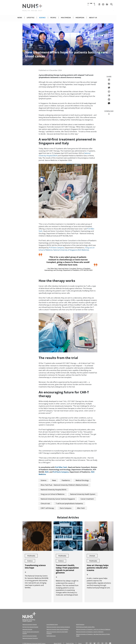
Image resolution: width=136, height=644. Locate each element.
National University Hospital (29, 622)
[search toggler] (111, 5)
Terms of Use (69, 638)
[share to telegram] (109, 93)
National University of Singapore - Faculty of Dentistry (85, 629)
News (54, 478)
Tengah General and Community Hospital (32, 629)
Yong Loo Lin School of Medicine (53, 492)
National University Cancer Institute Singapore (58, 496)
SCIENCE (52, 18)
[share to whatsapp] (109, 89)
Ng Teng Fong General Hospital (30, 624)
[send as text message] (109, 101)
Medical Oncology (82, 478)
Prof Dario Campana (56, 245)
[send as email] (109, 97)
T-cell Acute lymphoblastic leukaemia (69, 501)
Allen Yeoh (81, 506)
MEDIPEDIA (90, 18)
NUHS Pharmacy (77, 622)
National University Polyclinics (30, 633)
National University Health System (83, 492)
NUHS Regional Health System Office (81, 624)
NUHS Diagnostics (49, 631)
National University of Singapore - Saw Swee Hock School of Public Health (90, 631)
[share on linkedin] (109, 81)
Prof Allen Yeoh (61, 465)
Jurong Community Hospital (29, 631)
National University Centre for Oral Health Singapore (57, 629)
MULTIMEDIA (76, 18)
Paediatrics (66, 478)
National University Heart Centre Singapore (55, 627)
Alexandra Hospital (27, 627)
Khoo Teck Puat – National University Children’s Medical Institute (64, 483)
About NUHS (57, 638)
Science (43, 478)
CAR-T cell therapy (47, 506)
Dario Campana (66, 506)
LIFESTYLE (40, 18)
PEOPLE (63, 18)
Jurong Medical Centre (50, 622)
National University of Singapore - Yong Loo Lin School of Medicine (88, 627)
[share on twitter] (109, 85)
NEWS (29, 18)
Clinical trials (45, 501)
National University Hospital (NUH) (53, 487)
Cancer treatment (87, 496)
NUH (47, 470)
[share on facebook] (109, 77)
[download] (109, 112)
